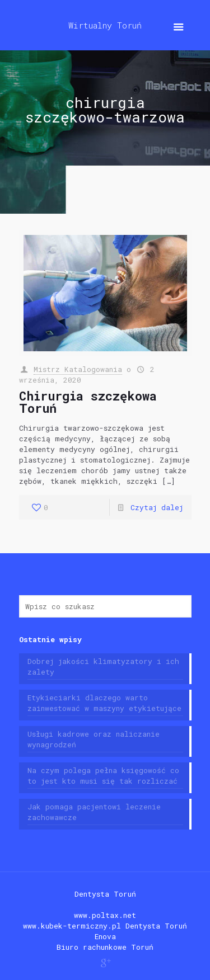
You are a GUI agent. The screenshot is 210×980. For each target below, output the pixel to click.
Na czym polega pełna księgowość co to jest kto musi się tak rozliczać (103, 776)
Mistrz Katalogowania (78, 369)
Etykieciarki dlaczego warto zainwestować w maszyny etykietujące (104, 703)
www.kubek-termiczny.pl (72, 926)
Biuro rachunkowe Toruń (105, 947)
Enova (105, 936)
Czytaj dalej (157, 507)
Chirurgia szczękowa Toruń (88, 402)
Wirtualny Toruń (105, 25)
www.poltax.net (105, 915)
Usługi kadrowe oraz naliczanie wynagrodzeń (94, 739)
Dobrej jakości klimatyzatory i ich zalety (103, 666)
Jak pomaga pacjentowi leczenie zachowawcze (94, 812)
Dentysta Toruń (105, 894)
